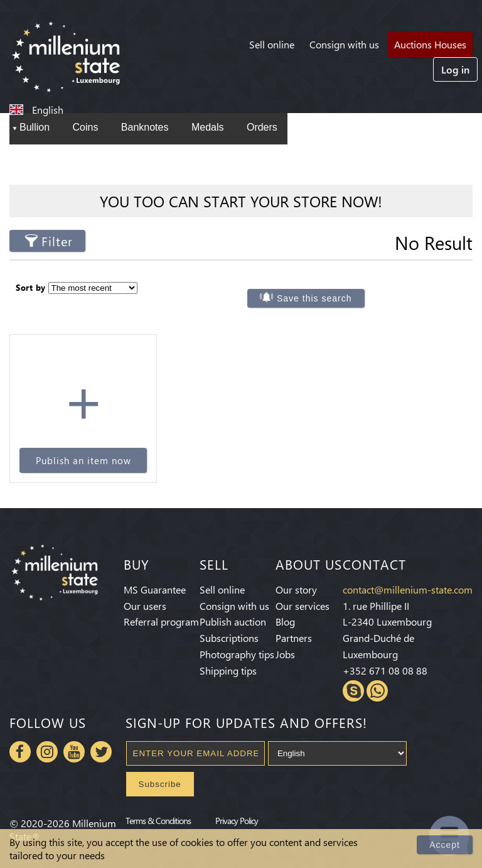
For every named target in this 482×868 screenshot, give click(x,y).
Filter (57, 241)
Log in (455, 69)
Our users (145, 606)
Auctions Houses (430, 44)
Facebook (20, 752)
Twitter (101, 752)
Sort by (31, 287)
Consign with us (344, 44)
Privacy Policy (237, 820)
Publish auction (233, 621)
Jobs (285, 654)
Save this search (314, 298)
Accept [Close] (445, 845)
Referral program (161, 621)
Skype (353, 691)
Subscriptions (229, 638)
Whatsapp (377, 691)
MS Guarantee (155, 589)
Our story (296, 589)
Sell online (272, 44)
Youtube (74, 752)
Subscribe (160, 784)
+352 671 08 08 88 (385, 670)
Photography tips (237, 654)
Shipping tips (228, 670)
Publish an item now (83, 460)
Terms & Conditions (158, 820)
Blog (285, 621)
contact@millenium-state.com (408, 589)
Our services (303, 606)
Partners (294, 638)
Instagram (47, 752)
